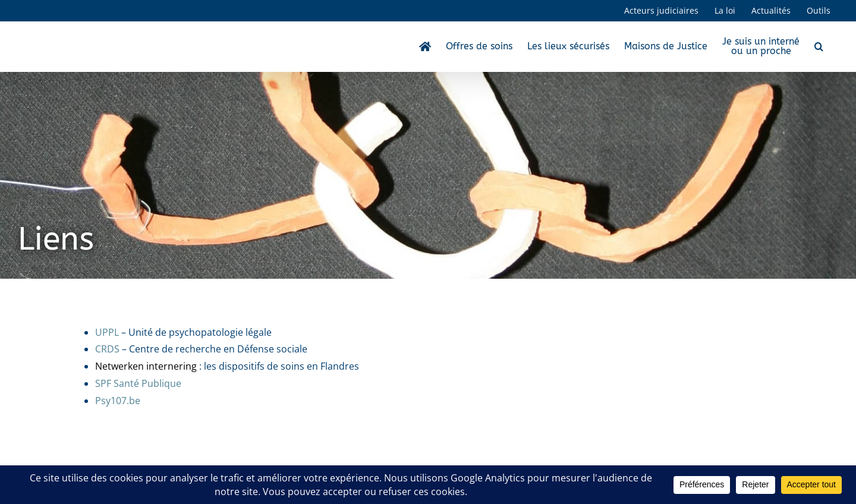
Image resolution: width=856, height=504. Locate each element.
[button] (819, 46)
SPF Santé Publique (138, 383)
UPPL (107, 332)
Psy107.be (118, 401)
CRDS (107, 349)
